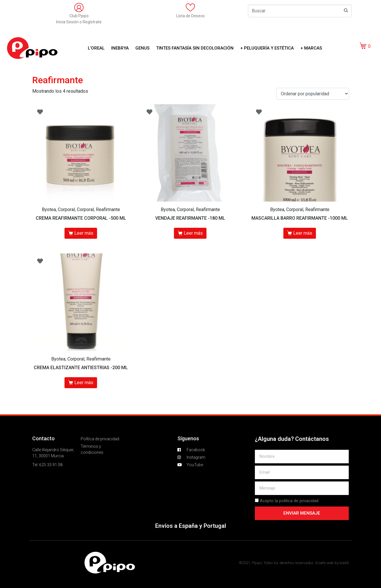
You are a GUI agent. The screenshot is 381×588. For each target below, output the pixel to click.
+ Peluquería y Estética (267, 48)
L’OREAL (96, 48)
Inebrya (120, 48)
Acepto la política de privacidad (289, 501)
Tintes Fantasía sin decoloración (195, 48)
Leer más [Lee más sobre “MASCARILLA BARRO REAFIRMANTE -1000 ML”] (303, 233)
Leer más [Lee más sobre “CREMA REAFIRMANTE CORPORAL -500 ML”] (84, 233)
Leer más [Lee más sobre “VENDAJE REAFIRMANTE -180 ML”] (193, 233)
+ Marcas (311, 48)
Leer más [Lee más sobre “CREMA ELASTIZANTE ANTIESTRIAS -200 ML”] (84, 383)
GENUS (142, 48)
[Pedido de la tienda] (312, 94)
